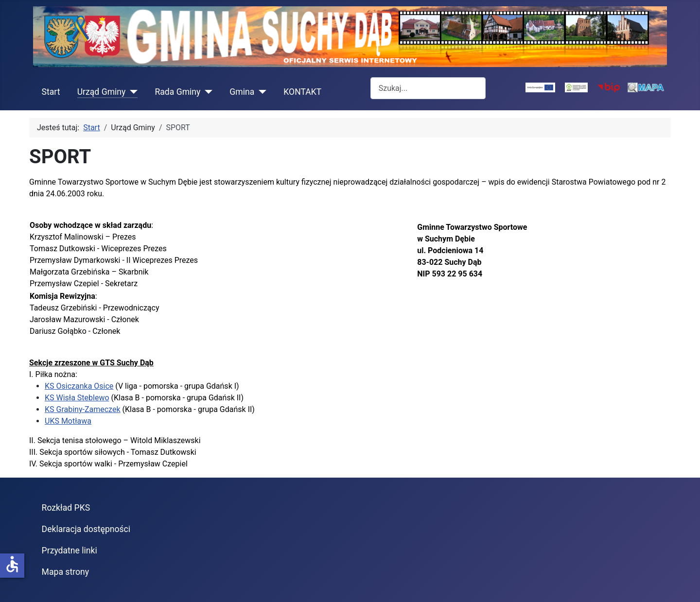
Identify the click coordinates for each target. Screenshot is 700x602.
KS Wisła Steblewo (77, 398)
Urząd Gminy (102, 92)
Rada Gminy (177, 92)
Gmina (242, 92)
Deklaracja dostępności (86, 529)
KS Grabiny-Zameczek (83, 409)
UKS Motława (68, 421)
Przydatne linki (70, 550)
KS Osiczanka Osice (79, 386)
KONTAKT (302, 92)
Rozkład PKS (66, 508)
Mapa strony (65, 572)
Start (51, 92)
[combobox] (428, 88)
